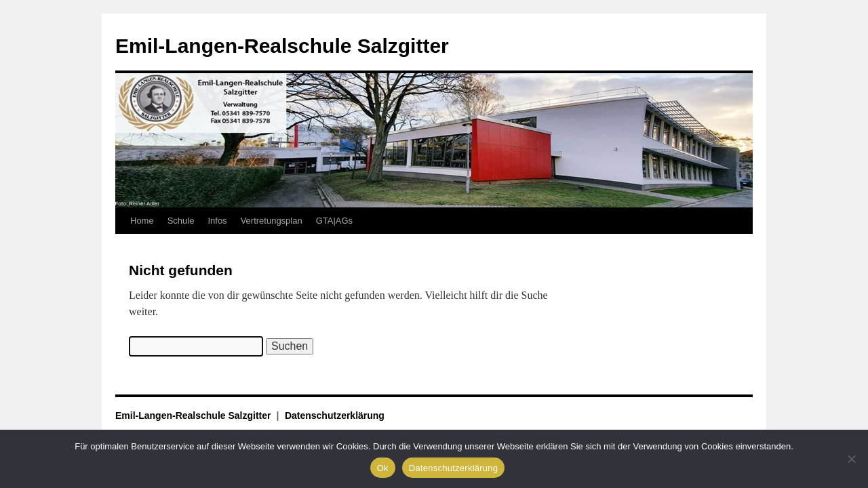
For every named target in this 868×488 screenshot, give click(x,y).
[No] (851, 459)
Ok (383, 468)
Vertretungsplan (272, 221)
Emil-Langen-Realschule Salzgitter (282, 46)
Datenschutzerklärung (335, 415)
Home (142, 221)
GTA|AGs (334, 221)
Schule (181, 221)
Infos (217, 221)
